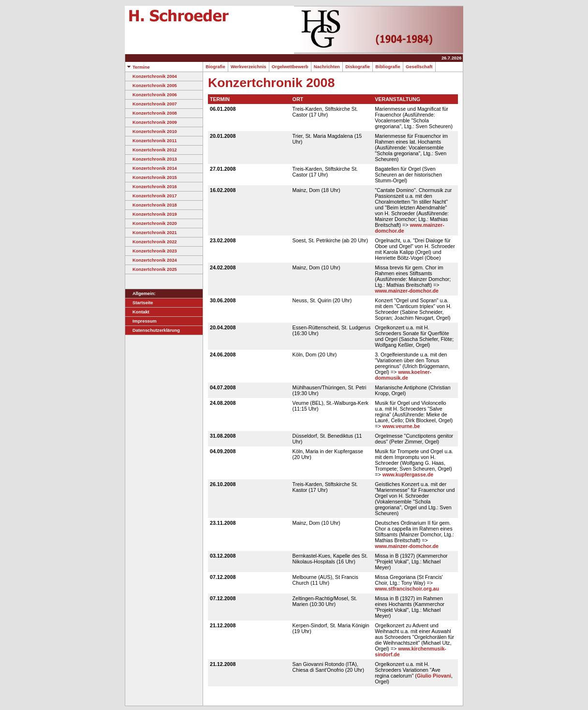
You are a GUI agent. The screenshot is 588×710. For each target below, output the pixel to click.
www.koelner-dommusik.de (403, 375)
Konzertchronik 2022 (151, 242)
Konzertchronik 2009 (151, 122)
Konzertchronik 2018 (151, 205)
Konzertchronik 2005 (151, 86)
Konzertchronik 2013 (151, 159)
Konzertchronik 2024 (151, 260)
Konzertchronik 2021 (151, 233)
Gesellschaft (419, 67)
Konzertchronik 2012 (151, 150)
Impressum (141, 321)
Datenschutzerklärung (153, 330)
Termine (138, 67)
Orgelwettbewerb (290, 67)
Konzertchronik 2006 (151, 95)
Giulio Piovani (434, 676)
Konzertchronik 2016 (151, 187)
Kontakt (137, 312)
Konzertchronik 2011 (151, 141)
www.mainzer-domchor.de (407, 291)
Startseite (139, 303)
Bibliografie (388, 67)
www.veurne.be (401, 426)
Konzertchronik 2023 (151, 251)
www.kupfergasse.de (408, 474)
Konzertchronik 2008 (151, 113)
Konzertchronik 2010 (151, 132)
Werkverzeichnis (249, 67)
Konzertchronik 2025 (151, 269)
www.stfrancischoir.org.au (407, 589)
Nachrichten (327, 67)
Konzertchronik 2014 (151, 168)
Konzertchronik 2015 (151, 177)
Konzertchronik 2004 (151, 76)
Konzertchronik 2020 (151, 223)
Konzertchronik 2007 (151, 104)
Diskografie (358, 67)
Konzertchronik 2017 (151, 196)
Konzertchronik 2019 (151, 214)
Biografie (215, 67)
